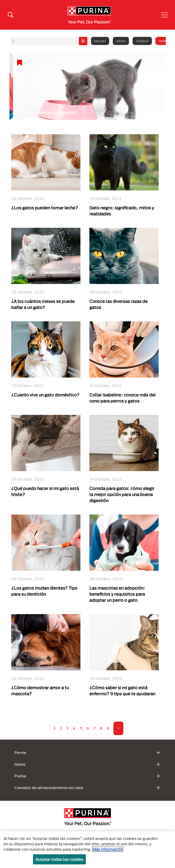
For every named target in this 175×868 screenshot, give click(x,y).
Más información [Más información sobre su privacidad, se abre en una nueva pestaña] (108, 849)
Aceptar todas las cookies (59, 859)
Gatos (20, 764)
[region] (87, 850)
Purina (20, 776)
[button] (164, 15)
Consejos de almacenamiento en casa (49, 788)
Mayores (100, 41)
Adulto (121, 41)
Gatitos (164, 41)
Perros (20, 753)
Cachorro (142, 41)
